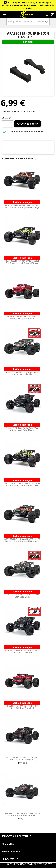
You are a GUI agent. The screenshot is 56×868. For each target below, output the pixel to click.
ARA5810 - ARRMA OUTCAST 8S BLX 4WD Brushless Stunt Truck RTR (22, 318)
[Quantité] (6, 124)
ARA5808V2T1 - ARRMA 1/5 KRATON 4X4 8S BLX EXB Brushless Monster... (22, 814)
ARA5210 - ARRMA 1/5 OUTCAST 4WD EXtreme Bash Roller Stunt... (22, 429)
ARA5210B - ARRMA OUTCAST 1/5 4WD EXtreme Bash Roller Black (22, 651)
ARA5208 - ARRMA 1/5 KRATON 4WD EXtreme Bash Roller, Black (22, 373)
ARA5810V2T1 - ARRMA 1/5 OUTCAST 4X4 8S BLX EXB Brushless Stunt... (22, 759)
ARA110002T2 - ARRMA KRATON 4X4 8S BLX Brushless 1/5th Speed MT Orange (22, 206)
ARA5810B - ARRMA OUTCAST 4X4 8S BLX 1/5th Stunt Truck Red (22, 707)
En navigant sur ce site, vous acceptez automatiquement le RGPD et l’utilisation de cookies (28, 5)
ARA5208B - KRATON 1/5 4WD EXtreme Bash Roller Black (22, 596)
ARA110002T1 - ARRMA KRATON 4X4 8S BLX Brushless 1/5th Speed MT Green (22, 262)
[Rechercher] (28, 22)
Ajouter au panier (27, 124)
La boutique (10, 859)
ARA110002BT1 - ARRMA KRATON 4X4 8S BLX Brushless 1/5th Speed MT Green (22, 484)
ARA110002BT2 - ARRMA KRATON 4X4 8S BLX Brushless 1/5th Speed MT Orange (22, 540)
